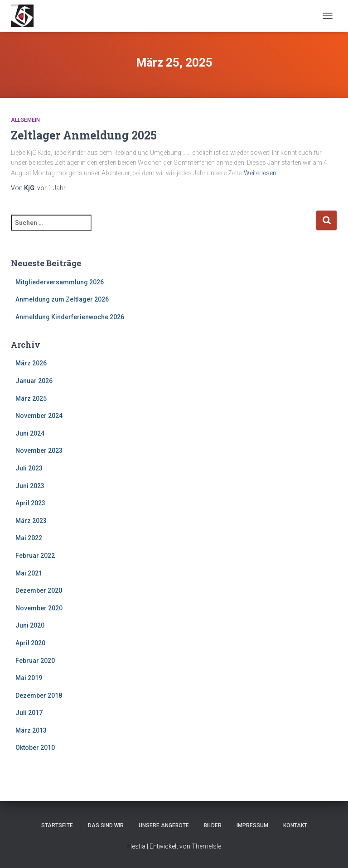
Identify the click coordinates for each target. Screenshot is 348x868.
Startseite (57, 825)
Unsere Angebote (164, 825)
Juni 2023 (30, 486)
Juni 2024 (30, 433)
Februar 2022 (35, 556)
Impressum (252, 825)
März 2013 (31, 730)
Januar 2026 (34, 381)
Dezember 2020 (39, 590)
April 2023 (30, 503)
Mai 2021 (29, 573)
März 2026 (31, 363)
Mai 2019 (29, 678)
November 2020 (39, 608)
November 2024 (39, 416)
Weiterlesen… (262, 173)
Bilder (213, 825)
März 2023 (31, 521)
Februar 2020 (35, 661)
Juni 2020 (30, 625)
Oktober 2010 (35, 748)
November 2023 (39, 451)
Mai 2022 (29, 538)
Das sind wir (106, 825)
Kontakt (295, 825)
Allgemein (25, 120)
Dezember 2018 (39, 695)
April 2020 (30, 643)
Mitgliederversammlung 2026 (60, 282)
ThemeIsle (206, 846)
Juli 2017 (29, 713)
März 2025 (31, 398)
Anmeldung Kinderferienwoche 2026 (70, 317)
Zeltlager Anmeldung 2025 (84, 135)
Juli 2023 (29, 468)
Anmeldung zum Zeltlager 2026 (62, 299)
